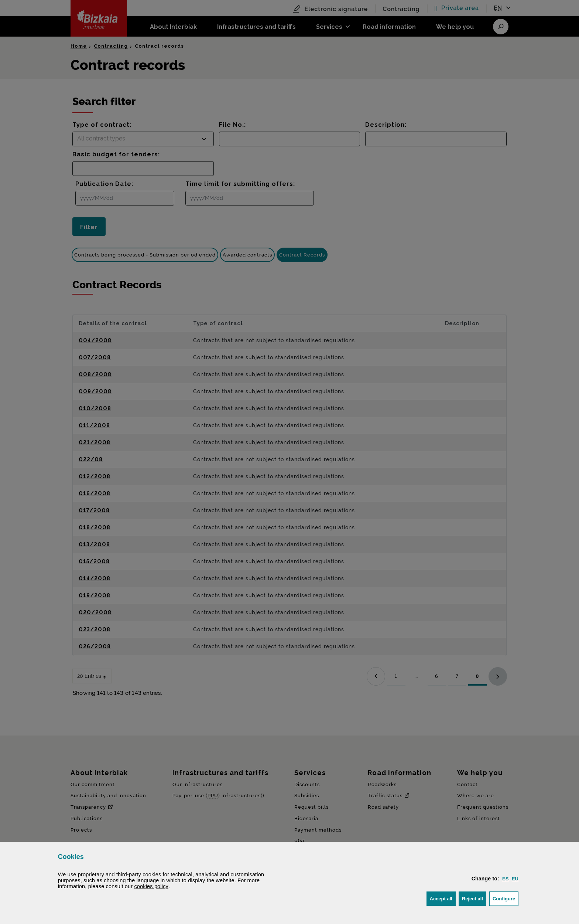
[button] (506, 879)
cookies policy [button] (151, 886)
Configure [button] (506, 898)
